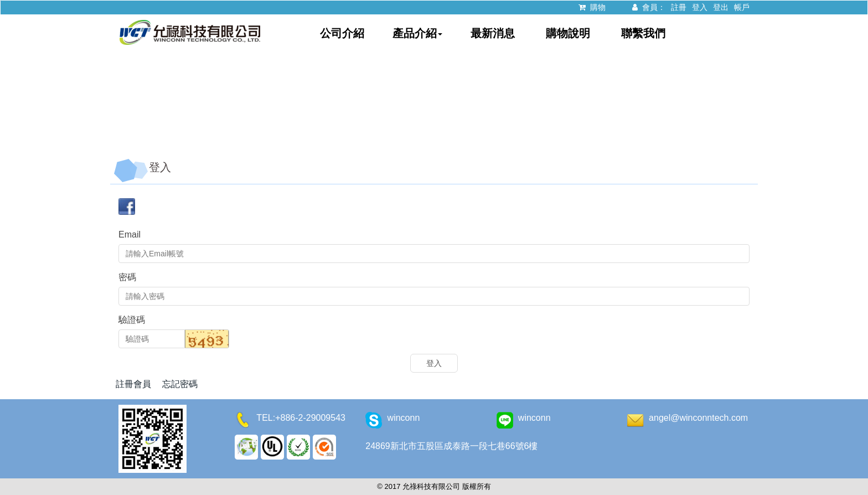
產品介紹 (417, 33)
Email (130, 234)
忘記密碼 (180, 384)
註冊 (679, 7)
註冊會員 (133, 384)
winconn (404, 418)
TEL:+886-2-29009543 (301, 418)
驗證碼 (132, 320)
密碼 (127, 277)
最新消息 (493, 33)
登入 (700, 7)
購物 (590, 7)
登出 (721, 7)
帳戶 (742, 7)
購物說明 (568, 33)
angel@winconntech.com (698, 418)
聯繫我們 (643, 33)
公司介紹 (342, 33)
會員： (647, 7)
